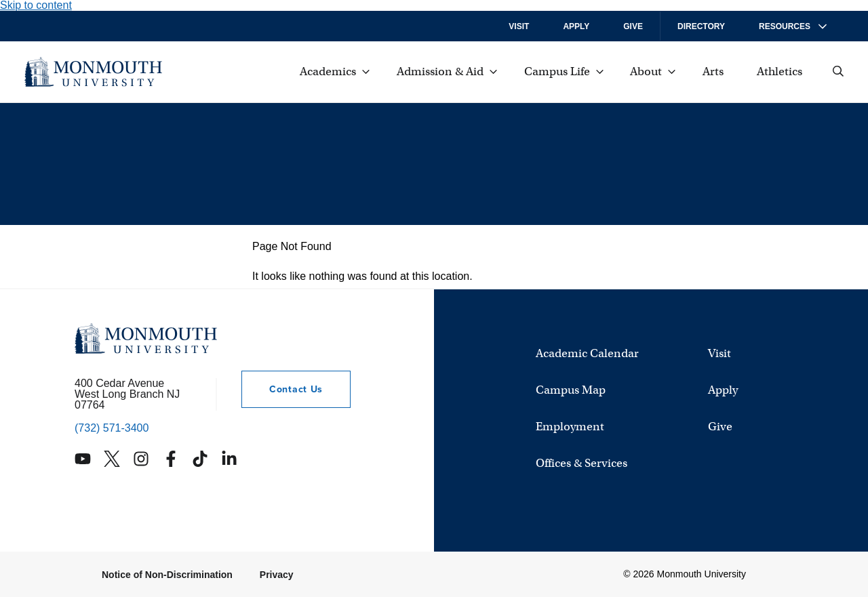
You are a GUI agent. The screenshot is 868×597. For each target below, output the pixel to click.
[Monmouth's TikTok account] (200, 459)
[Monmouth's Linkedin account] (229, 459)
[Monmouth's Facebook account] (171, 459)
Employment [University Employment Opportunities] (570, 427)
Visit (519, 26)
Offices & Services (581, 464)
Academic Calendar (587, 354)
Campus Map (571, 391)
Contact (282, 389)
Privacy (277, 575)
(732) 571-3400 (112, 428)
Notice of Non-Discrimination (167, 575)
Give (633, 26)
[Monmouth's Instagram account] (141, 459)
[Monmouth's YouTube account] (83, 459)
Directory (701, 26)
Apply (576, 26)
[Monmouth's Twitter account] (112, 459)
